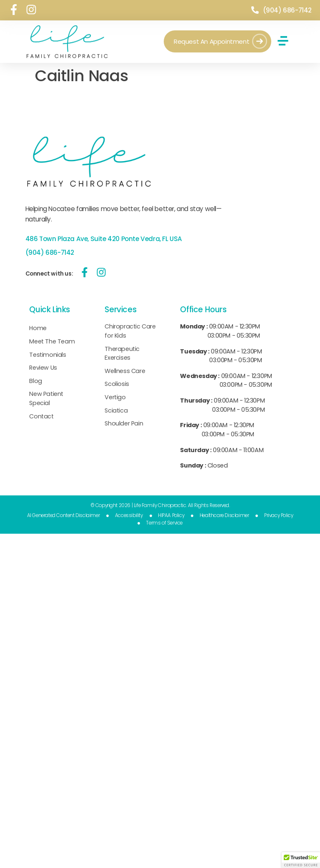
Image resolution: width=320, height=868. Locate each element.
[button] (283, 41)
